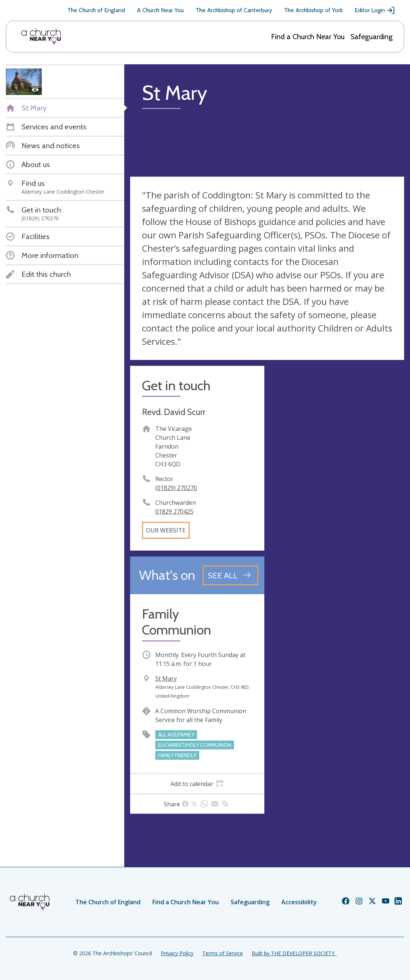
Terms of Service (223, 953)
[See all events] (231, 575)
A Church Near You (160, 10)
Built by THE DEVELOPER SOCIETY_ (294, 953)
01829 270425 (174, 511)
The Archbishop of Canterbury (234, 10)
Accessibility (299, 902)
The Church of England (96, 10)
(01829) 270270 (176, 488)
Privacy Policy (177, 953)
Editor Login (375, 10)
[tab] (197, 784)
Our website (166, 530)
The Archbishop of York (313, 10)
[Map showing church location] (337, 433)
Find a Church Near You (308, 37)
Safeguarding (372, 37)
